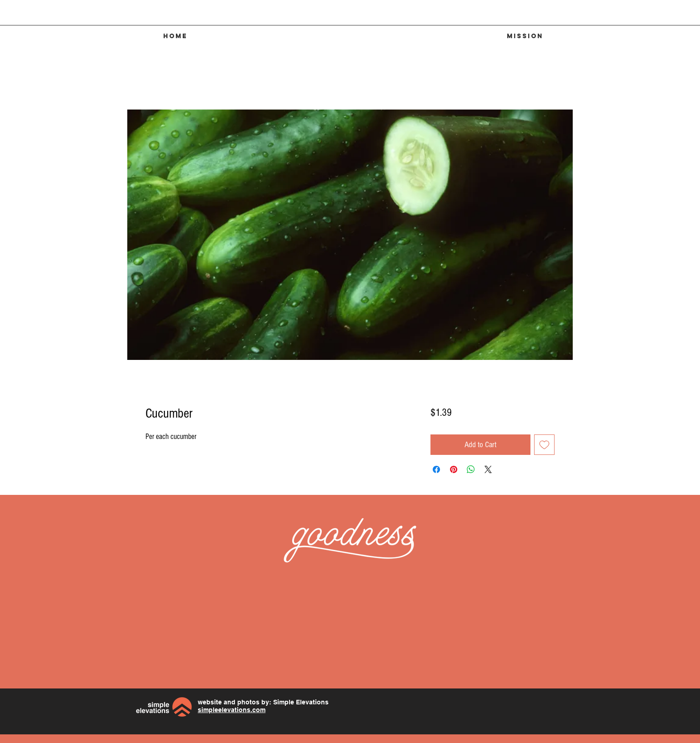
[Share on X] (488, 469)
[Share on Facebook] (436, 469)
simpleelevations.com (232, 710)
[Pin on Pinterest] (454, 469)
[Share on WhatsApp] (471, 469)
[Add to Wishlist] (544, 445)
